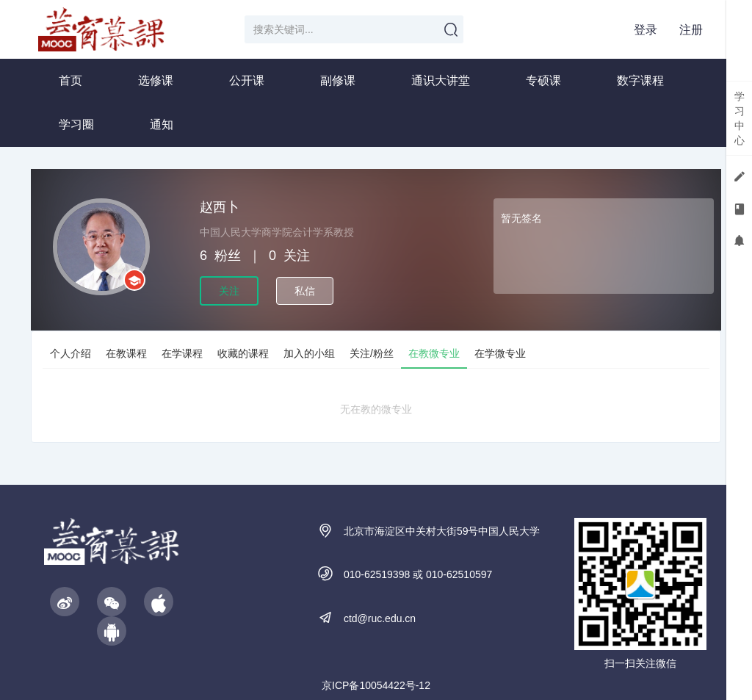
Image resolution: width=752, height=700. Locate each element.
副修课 (338, 80)
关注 (229, 291)
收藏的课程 (243, 353)
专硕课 (543, 80)
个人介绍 (70, 353)
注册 (691, 30)
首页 (70, 80)
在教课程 (126, 353)
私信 (305, 291)
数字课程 (640, 80)
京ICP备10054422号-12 (376, 685)
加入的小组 (309, 353)
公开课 (247, 80)
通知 (162, 125)
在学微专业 (500, 353)
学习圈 (76, 125)
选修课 (156, 80)
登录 (646, 30)
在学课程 (182, 353)
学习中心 (740, 118)
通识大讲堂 (441, 80)
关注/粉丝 (372, 353)
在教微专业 (434, 353)
